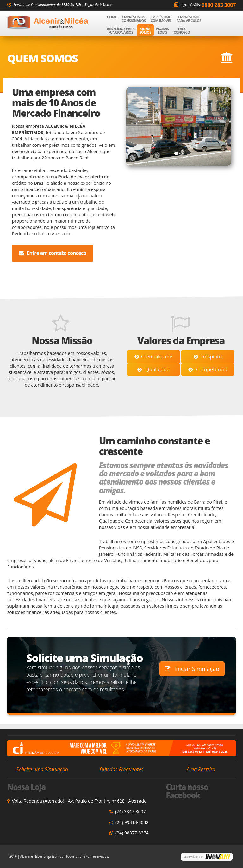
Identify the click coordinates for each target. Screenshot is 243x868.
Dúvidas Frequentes (121, 769)
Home (113, 17)
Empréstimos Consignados (134, 19)
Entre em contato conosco (53, 253)
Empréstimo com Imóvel (161, 19)
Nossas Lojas (162, 30)
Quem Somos (145, 30)
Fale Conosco (182, 30)
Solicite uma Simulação (42, 769)
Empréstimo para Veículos (189, 19)
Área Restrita (201, 769)
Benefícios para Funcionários (121, 30)
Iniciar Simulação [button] (192, 669)
